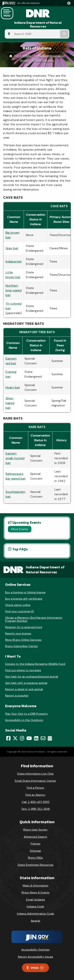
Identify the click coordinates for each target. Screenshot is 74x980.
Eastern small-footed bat (15, 458)
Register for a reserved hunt (24, 627)
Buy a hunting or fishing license (25, 592)
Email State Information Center (35, 781)
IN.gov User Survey (35, 830)
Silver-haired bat (10, 403)
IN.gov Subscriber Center (22, 646)
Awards (36, 921)
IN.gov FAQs (35, 858)
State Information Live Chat (35, 774)
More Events (20, 529)
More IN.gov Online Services (23, 640)
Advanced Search (36, 837)
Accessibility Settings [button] (35, 950)
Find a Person (35, 788)
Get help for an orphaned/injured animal (32, 677)
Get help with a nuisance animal (26, 683)
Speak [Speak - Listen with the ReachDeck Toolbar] (35, 968)
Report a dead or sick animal (24, 689)
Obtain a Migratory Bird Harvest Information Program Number (34, 619)
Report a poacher (17, 696)
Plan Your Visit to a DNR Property (27, 714)
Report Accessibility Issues (36, 957)
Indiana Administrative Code (36, 914)
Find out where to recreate (23, 670)
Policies (36, 844)
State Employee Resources (36, 865)
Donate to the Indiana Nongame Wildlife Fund (35, 664)
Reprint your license (18, 633)
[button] (70, 3)
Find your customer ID (20, 611)
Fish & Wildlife (22, 56)
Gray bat (12, 248)
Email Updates (36, 900)
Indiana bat (14, 261)
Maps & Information (36, 885)
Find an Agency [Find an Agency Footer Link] (35, 795)
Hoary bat (13, 387)
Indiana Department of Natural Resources (38, 25)
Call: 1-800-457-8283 (36, 802)
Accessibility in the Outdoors (24, 720)
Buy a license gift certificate (24, 599)
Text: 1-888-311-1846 (35, 809)
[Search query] (36, 34)
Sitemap (35, 851)
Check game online (18, 605)
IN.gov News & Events (36, 892)
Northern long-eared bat (14, 290)
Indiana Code (36, 906)
